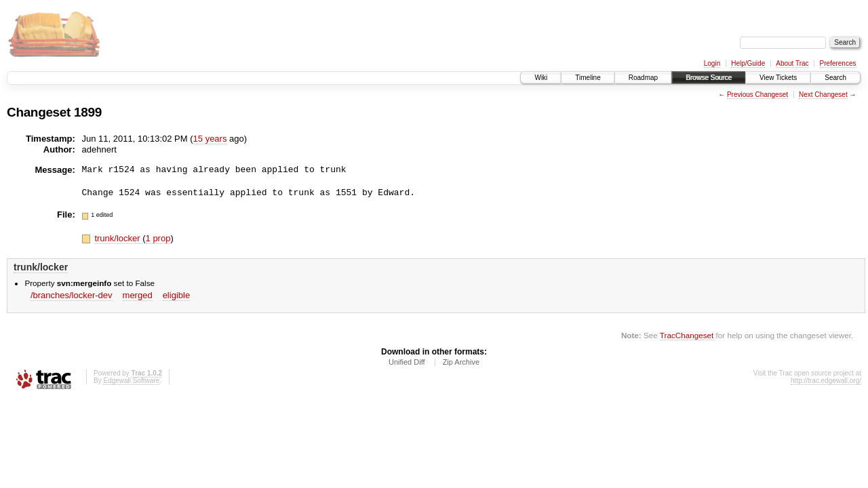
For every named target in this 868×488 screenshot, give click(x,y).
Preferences (838, 63)
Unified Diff (407, 362)
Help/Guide (748, 63)
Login (712, 63)
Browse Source (709, 78)
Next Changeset (823, 95)
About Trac (792, 63)
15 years (210, 139)
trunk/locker (118, 238)
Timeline (588, 78)
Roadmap (643, 78)
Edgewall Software (131, 381)
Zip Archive (461, 362)
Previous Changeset (757, 95)
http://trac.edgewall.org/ (826, 381)
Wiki (541, 78)
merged (138, 295)
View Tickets (778, 78)
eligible (176, 295)
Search (835, 78)
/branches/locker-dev (72, 295)
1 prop (158, 238)
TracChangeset (687, 335)
